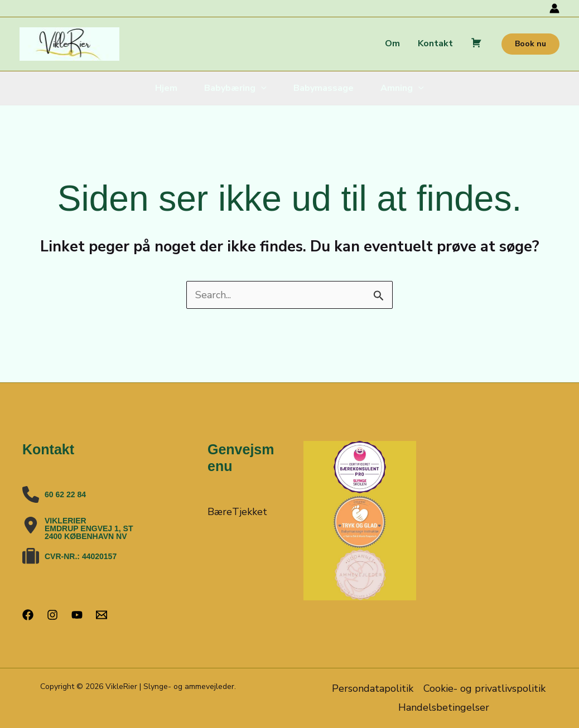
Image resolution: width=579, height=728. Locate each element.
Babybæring (235, 88)
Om (392, 43)
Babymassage (324, 88)
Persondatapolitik (373, 688)
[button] (530, 44)
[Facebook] (28, 615)
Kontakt (435, 43)
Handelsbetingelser (444, 707)
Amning (402, 88)
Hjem (166, 88)
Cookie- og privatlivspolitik (484, 688)
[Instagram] (52, 615)
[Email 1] (102, 615)
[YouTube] (77, 615)
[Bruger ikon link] (554, 8)
